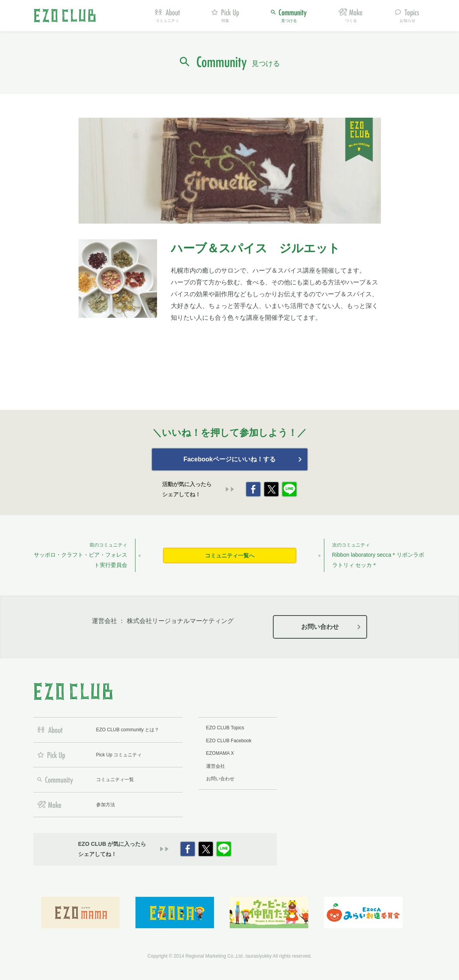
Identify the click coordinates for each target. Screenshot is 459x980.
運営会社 (216, 766)
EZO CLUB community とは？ (128, 730)
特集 (225, 21)
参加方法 (106, 805)
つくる (351, 21)
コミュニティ (167, 21)
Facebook (253, 489)
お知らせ (408, 21)
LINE (289, 489)
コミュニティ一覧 (115, 780)
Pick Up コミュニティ (119, 755)
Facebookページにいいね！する (230, 459)
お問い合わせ (320, 627)
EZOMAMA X (220, 753)
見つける (289, 21)
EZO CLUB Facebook (229, 741)
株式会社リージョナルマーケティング (180, 621)
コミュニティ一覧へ (230, 556)
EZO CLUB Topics (225, 728)
